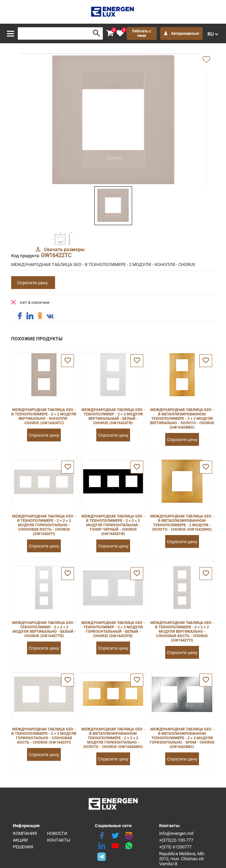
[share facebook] (20, 316)
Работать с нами (142, 33)
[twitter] (115, 836)
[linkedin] (102, 846)
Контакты (59, 840)
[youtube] (115, 846)
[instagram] (129, 836)
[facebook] (102, 836)
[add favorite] (206, 60)
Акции (20, 840)
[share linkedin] (30, 316)
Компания (25, 833)
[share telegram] (102, 856)
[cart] (110, 33)
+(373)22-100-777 (176, 840)
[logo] (113, 12)
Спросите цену (32, 283)
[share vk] (50, 317)
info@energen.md (176, 833)
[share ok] (40, 316)
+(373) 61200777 (175, 847)
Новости (57, 833)
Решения (23, 847)
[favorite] (120, 33)
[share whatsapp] (129, 846)
